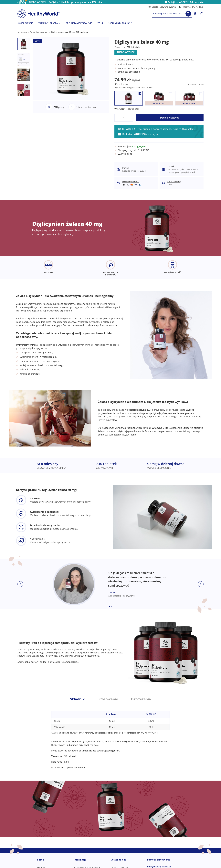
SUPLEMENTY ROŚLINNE (120, 23)
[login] (195, 14)
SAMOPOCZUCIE (25, 23)
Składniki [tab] (78, 699)
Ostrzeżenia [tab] (141, 699)
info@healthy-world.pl (191, 7)
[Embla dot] (110, 606)
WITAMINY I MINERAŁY (49, 23)
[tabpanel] (111, 737)
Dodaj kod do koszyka (185, 2)
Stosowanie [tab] (108, 699)
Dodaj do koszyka (170, 118)
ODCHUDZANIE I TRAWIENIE (79, 23)
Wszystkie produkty (39, 32)
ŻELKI (100, 23)
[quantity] (124, 118)
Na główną (22, 32)
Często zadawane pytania (162, 7)
